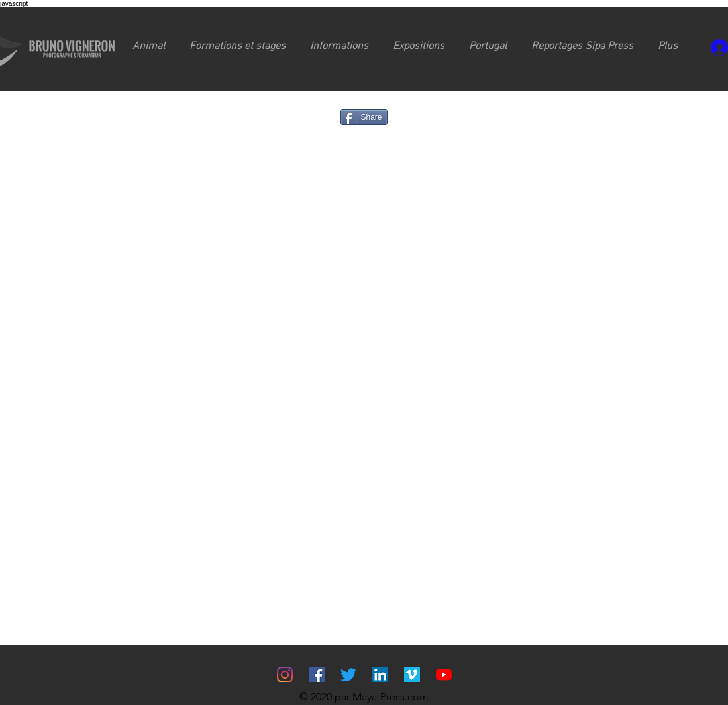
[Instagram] (285, 675)
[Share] (364, 117)
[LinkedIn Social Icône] (380, 675)
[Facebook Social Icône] (317, 675)
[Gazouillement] (348, 675)
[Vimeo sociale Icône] (412, 675)
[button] (238, 40)
